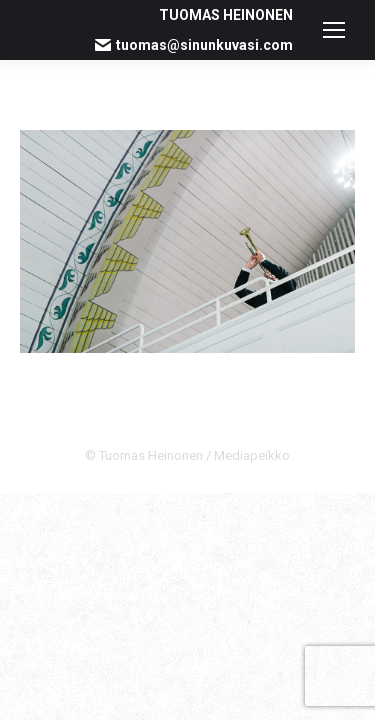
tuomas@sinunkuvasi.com (194, 45)
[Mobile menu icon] (334, 30)
